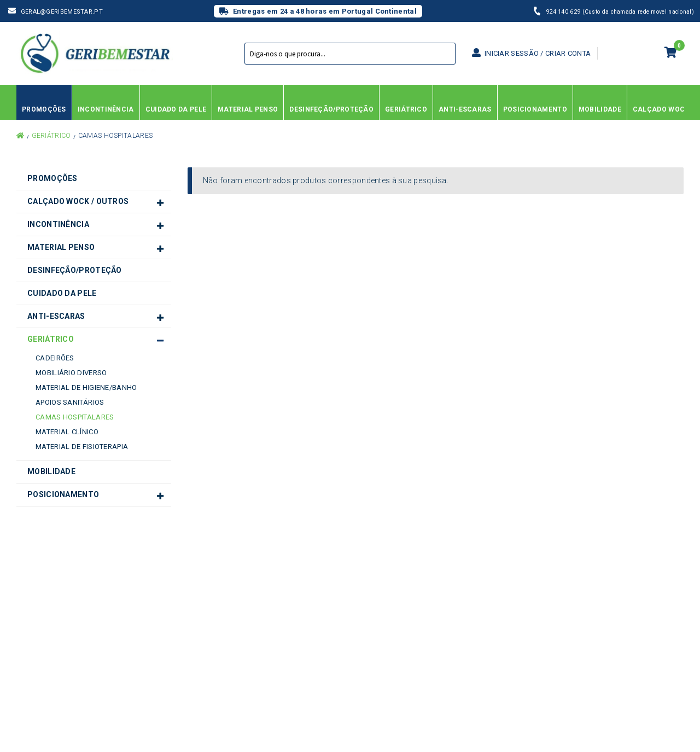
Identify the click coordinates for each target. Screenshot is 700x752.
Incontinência (58, 224)
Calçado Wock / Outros (78, 201)
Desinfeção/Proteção (75, 270)
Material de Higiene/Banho (86, 387)
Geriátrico (51, 136)
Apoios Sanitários (70, 402)
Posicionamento (63, 494)
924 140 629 (564, 12)
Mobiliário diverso (71, 373)
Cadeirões (55, 358)
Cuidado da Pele (62, 293)
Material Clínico (67, 432)
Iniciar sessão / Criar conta (531, 53)
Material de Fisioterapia (82, 447)
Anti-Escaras (56, 316)
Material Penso (61, 247)
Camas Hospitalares (75, 417)
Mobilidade (51, 471)
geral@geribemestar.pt (62, 12)
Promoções (52, 178)
